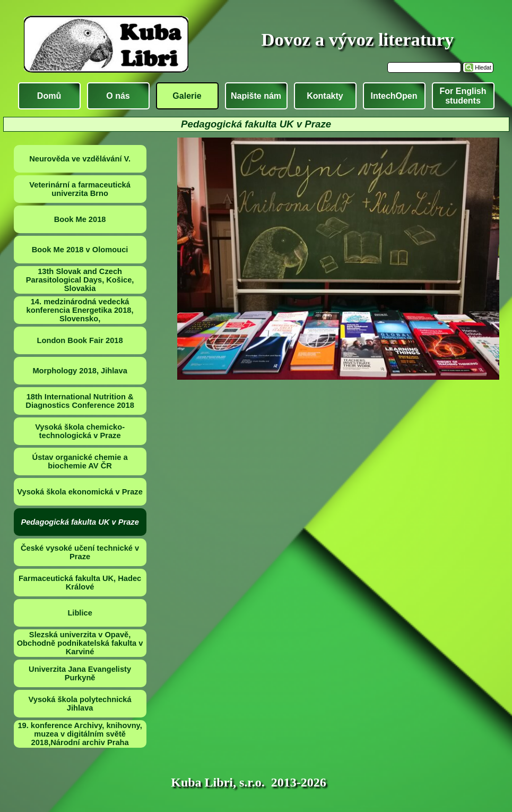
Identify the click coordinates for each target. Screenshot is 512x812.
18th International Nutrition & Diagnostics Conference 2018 (80, 401)
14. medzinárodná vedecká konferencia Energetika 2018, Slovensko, (80, 310)
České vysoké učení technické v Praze (80, 552)
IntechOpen (394, 96)
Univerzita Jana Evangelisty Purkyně (80, 673)
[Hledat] (424, 67)
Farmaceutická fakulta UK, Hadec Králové (80, 583)
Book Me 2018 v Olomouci (80, 250)
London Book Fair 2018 (80, 340)
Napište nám (256, 96)
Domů (49, 96)
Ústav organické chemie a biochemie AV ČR (80, 461)
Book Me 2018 (80, 219)
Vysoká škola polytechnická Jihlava (80, 704)
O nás (118, 96)
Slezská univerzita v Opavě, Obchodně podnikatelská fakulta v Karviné (80, 643)
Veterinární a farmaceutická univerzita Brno (80, 189)
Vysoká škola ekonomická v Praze (80, 492)
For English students (463, 96)
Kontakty (325, 96)
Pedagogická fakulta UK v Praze (80, 522)
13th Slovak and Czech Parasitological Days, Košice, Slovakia (80, 280)
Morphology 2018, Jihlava (80, 371)
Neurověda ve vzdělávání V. (80, 159)
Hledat (483, 67)
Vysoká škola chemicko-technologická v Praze (80, 431)
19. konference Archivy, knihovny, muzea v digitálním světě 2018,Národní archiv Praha (80, 734)
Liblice (80, 613)
